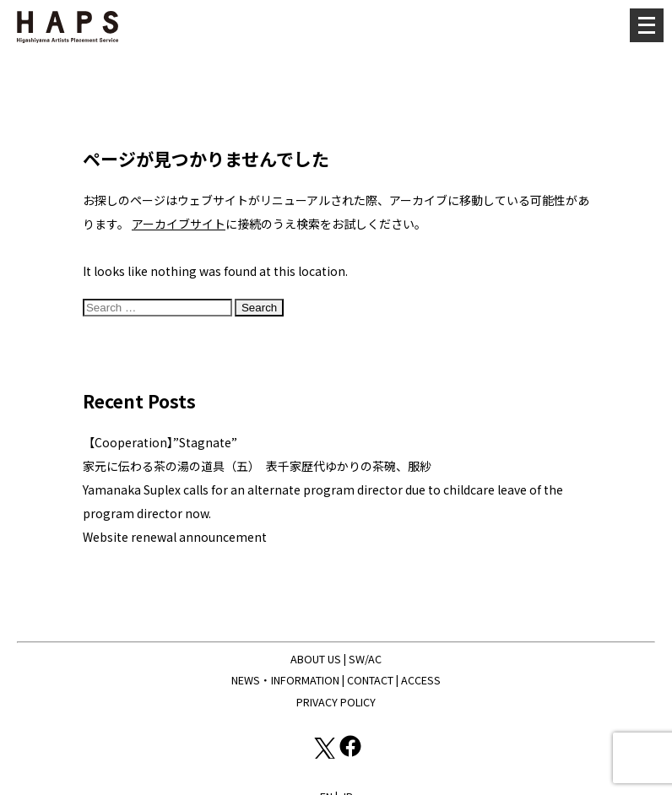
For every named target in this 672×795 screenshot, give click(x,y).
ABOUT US (316, 659)
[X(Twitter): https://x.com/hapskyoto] (324, 754)
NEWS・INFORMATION (285, 680)
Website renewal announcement (175, 537)
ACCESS (421, 680)
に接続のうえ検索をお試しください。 (279, 224)
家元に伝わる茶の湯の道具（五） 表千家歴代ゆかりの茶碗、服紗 (257, 466)
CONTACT (370, 680)
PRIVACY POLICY (336, 702)
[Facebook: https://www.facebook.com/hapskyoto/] (350, 754)
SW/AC (365, 659)
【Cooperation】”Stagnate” (160, 442)
